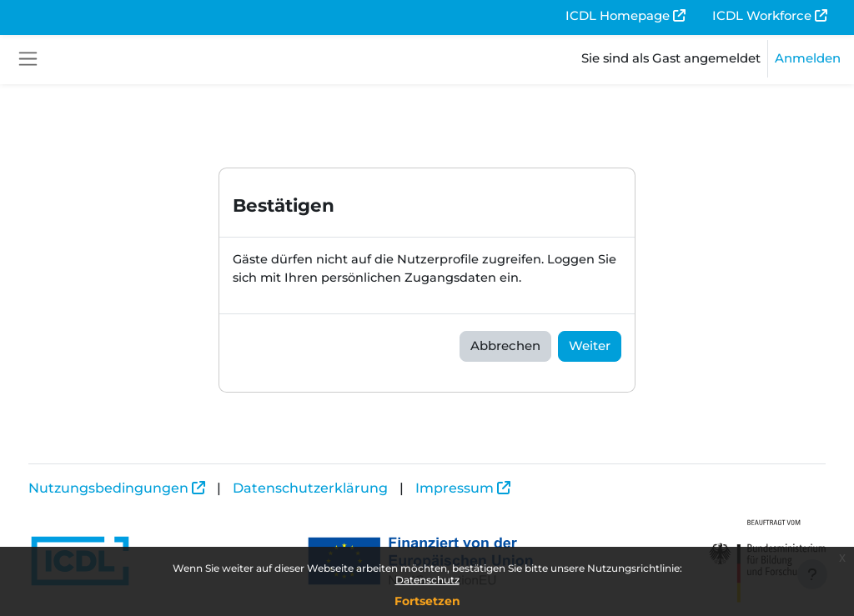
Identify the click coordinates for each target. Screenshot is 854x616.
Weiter (590, 347)
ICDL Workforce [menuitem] (762, 16)
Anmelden (808, 58)
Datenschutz (427, 580)
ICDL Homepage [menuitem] (618, 16)
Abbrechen (505, 347)
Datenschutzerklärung (341, 488)
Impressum (485, 488)
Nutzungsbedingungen (139, 488)
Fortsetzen (427, 601)
